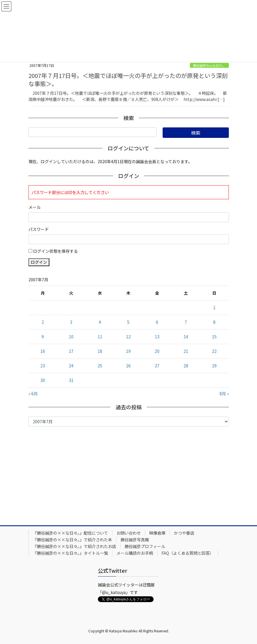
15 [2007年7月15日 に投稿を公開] (214, 337)
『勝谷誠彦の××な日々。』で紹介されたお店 (74, 546)
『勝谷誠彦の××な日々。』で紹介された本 (72, 540)
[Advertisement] (129, 474)
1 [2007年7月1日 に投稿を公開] (214, 307)
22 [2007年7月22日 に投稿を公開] (214, 351)
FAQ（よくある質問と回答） (188, 553)
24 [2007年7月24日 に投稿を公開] (71, 366)
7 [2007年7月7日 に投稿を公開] (186, 322)
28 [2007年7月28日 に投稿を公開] (186, 366)
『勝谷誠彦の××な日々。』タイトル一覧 (70, 553)
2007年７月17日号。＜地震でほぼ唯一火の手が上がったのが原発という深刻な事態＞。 (128, 80)
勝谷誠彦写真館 (135, 540)
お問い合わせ (129, 533)
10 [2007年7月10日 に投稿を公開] (71, 337)
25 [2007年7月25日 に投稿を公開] (100, 366)
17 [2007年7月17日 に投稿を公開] (71, 351)
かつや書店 (184, 533)
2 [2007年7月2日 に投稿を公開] (43, 322)
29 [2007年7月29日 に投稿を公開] (214, 366)
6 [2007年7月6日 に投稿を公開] (157, 322)
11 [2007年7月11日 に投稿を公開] (100, 337)
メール (35, 207)
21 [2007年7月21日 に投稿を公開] (186, 351)
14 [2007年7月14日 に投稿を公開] (186, 337)
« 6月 (33, 394)
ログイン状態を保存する (55, 251)
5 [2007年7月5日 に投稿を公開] (128, 322)
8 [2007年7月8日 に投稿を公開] (214, 322)
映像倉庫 (157, 533)
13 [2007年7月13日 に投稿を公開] (157, 337)
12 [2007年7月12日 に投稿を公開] (128, 337)
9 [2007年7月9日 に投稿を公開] (43, 337)
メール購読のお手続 (135, 553)
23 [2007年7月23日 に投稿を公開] (43, 366)
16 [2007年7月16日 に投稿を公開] (43, 351)
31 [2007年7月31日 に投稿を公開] (71, 380)
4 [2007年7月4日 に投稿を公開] (100, 322)
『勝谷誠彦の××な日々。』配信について (70, 533)
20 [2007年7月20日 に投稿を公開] (157, 351)
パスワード (39, 229)
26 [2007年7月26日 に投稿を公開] (128, 366)
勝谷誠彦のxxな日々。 (209, 65)
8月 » (224, 394)
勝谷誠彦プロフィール (145, 546)
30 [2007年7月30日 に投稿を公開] (43, 380)
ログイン (39, 262)
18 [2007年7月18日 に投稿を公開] (100, 351)
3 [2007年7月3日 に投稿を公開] (71, 322)
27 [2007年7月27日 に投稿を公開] (157, 366)
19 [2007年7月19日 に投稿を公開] (128, 351)
